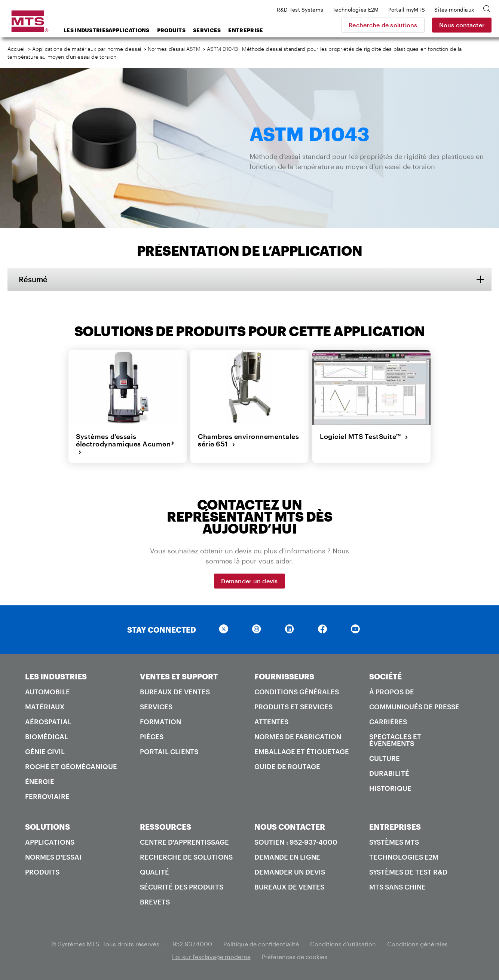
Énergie (40, 781)
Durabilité (389, 773)
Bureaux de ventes (175, 692)
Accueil (16, 49)
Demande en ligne (287, 857)
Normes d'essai (53, 857)
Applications (129, 30)
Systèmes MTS (394, 842)
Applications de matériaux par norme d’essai (87, 49)
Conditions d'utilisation (343, 944)
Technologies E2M (404, 857)
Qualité (154, 872)
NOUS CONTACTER (290, 827)
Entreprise (246, 30)
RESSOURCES (166, 827)
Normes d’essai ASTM (174, 49)
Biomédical (47, 737)
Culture (385, 758)
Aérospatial (48, 722)
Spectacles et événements (395, 740)
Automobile (48, 692)
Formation (160, 722)
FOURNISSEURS (284, 676)
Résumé (33, 279)
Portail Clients (169, 752)
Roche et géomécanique (71, 767)
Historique (390, 788)
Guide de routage (287, 767)
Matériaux (45, 707)
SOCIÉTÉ (385, 676)
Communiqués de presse (414, 707)
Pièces (152, 737)
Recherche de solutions (383, 25)
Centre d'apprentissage (184, 842)
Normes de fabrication (298, 737)
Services (207, 30)
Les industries (84, 30)
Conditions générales (297, 692)
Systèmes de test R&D (408, 872)
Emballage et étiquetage (302, 752)
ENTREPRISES (395, 827)
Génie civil (45, 752)
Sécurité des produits (182, 887)
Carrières (388, 722)
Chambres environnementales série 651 (248, 440)
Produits (171, 30)
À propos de (392, 692)
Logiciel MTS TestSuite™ (364, 436)
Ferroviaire (47, 796)
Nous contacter (462, 25)
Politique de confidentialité (261, 944)
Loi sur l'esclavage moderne (211, 957)
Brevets (155, 902)
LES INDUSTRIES (56, 676)
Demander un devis (249, 581)
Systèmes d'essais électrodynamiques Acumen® (125, 444)
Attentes (271, 722)
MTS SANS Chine (397, 887)
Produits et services (293, 707)
